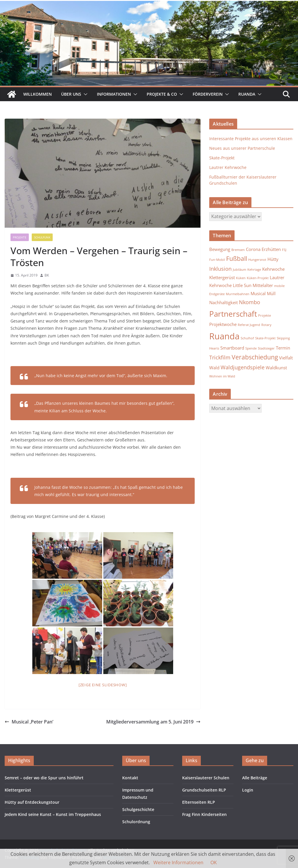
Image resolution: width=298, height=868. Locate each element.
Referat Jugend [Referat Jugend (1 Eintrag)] (249, 325)
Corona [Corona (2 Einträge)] (253, 249)
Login (248, 790)
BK (47, 275)
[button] (84, 94)
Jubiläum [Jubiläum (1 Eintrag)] (240, 270)
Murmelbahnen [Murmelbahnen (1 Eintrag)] (238, 294)
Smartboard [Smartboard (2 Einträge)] (232, 348)
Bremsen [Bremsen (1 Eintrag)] (238, 250)
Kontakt (130, 778)
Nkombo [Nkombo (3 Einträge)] (250, 302)
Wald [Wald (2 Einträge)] (214, 368)
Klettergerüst (18, 790)
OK (214, 862)
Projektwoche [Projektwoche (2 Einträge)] (223, 324)
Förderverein (208, 94)
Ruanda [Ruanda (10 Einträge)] (224, 336)
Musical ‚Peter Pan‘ (29, 722)
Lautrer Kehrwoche (228, 167)
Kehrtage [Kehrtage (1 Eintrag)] (254, 270)
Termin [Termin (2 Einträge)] (283, 348)
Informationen (114, 94)
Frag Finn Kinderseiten (204, 814)
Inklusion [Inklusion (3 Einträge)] (220, 269)
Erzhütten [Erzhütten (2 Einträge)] (271, 249)
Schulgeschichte (138, 809)
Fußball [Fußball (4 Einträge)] (237, 259)
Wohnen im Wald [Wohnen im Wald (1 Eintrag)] (222, 376)
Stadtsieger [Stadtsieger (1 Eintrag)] (266, 348)
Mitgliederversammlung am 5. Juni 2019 (153, 722)
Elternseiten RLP (199, 802)
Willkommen (38, 94)
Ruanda (247, 94)
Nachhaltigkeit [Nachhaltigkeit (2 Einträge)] (223, 302)
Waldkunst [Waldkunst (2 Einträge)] (276, 368)
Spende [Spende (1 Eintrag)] (251, 348)
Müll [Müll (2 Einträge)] (271, 293)
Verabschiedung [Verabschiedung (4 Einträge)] (255, 357)
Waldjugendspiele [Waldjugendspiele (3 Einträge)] (243, 367)
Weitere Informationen (178, 862)
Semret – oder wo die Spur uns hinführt (44, 778)
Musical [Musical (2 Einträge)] (258, 293)
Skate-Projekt (222, 158)
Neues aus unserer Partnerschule (242, 148)
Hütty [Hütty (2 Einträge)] (273, 259)
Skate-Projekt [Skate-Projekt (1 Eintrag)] (265, 338)
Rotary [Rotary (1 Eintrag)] (266, 325)
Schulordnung (136, 822)
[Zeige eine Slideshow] (103, 685)
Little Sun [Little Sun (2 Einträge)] (242, 285)
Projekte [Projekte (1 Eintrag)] (265, 316)
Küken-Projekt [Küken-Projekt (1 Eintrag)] (258, 278)
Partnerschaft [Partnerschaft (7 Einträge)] (233, 314)
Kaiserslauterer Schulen (206, 778)
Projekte (20, 237)
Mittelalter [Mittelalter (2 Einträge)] (263, 285)
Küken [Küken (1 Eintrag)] (241, 278)
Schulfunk (42, 237)
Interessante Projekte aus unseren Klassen (251, 139)
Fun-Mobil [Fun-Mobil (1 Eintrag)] (217, 260)
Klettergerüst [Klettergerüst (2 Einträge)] (222, 277)
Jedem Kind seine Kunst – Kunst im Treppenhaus (53, 814)
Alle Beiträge (255, 778)
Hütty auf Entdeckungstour (32, 802)
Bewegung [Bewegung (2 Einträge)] (220, 249)
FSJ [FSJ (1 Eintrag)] (284, 250)
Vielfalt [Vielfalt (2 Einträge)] (286, 358)
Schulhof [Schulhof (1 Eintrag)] (247, 338)
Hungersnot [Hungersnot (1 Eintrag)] (257, 260)
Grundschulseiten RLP (204, 790)
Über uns (71, 94)
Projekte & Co (162, 94)
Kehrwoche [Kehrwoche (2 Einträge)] (273, 269)
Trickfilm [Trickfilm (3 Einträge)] (220, 357)
